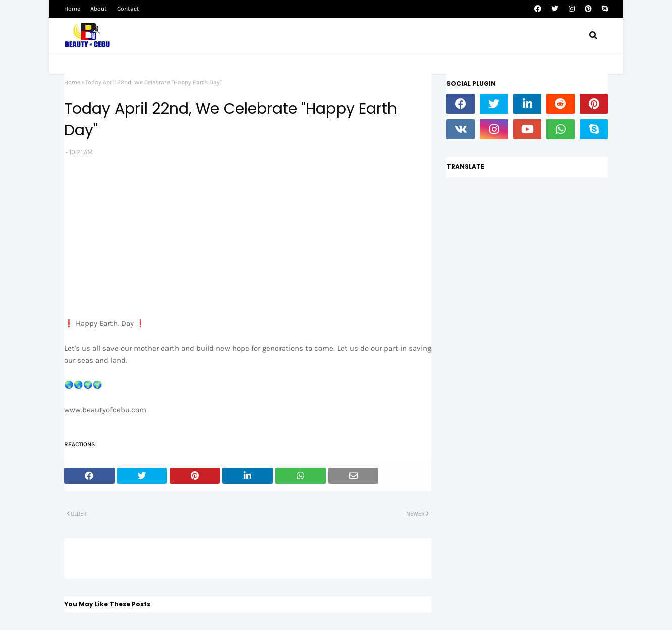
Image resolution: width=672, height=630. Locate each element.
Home (72, 9)
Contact (128, 9)
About (99, 9)
